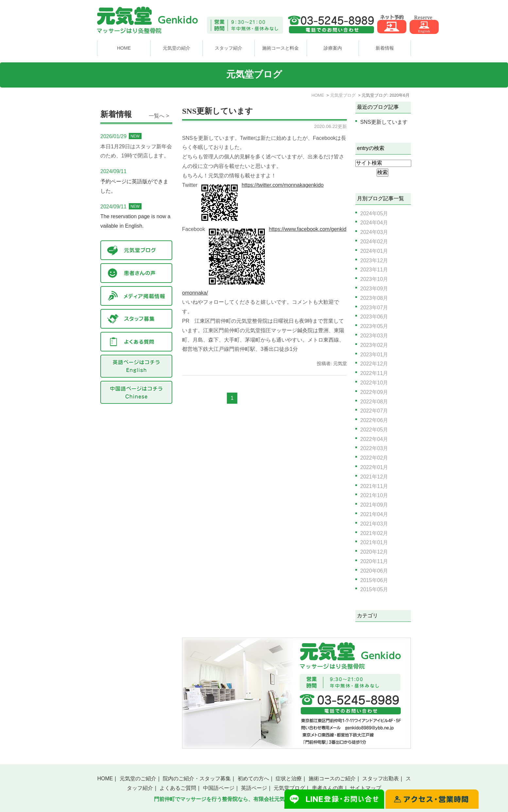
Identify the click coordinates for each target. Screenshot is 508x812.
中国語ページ (219, 788)
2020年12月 (374, 552)
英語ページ (254, 788)
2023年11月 (374, 270)
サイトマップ (365, 788)
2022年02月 (374, 458)
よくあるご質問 (178, 788)
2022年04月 (374, 439)
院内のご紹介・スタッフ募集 (197, 779)
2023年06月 (374, 317)
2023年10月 (374, 279)
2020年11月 (374, 561)
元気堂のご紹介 (138, 779)
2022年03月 (374, 448)
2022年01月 (374, 467)
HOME (124, 48)
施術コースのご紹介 (332, 779)
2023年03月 (374, 336)
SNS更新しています (218, 111)
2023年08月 (374, 298)
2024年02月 (374, 242)
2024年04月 (374, 223)
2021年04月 (374, 514)
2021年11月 (374, 486)
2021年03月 (374, 524)
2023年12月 (374, 260)
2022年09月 (374, 392)
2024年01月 (374, 251)
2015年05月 (374, 589)
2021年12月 (374, 477)
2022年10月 (374, 383)
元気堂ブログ (289, 788)
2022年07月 (374, 411)
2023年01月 (374, 355)
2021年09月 (374, 505)
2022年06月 (374, 420)
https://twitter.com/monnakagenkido (283, 185)
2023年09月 (374, 289)
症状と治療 (289, 779)
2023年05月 (374, 326)
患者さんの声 (328, 788)
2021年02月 (374, 533)
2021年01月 (374, 542)
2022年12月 (374, 364)
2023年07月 (374, 308)
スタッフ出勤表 (381, 779)
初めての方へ (253, 779)
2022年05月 (374, 430)
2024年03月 (374, 232)
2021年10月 (374, 495)
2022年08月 (374, 402)
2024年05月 (374, 213)
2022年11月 (374, 373)
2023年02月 (374, 345)
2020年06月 (374, 571)
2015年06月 (374, 580)
